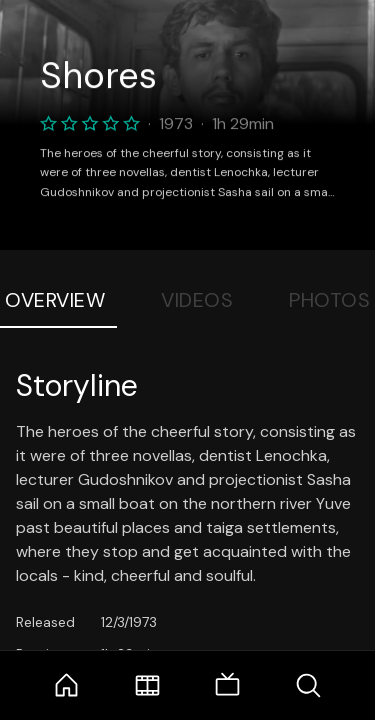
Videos (197, 300)
